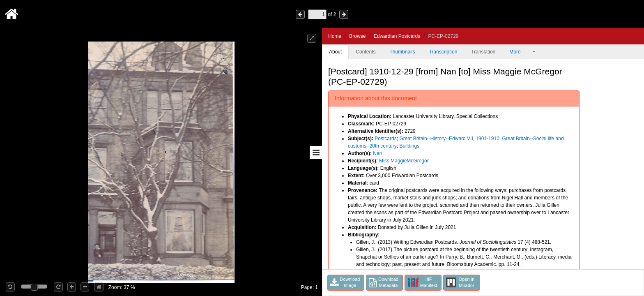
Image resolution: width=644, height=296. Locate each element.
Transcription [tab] (443, 52)
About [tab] (335, 52)
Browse (357, 36)
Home (335, 36)
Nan (377, 153)
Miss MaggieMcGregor (404, 161)
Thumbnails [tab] (402, 52)
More (520, 52)
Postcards (385, 139)
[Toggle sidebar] (316, 153)
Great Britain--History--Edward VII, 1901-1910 (449, 139)
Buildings (409, 146)
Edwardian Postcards (397, 36)
